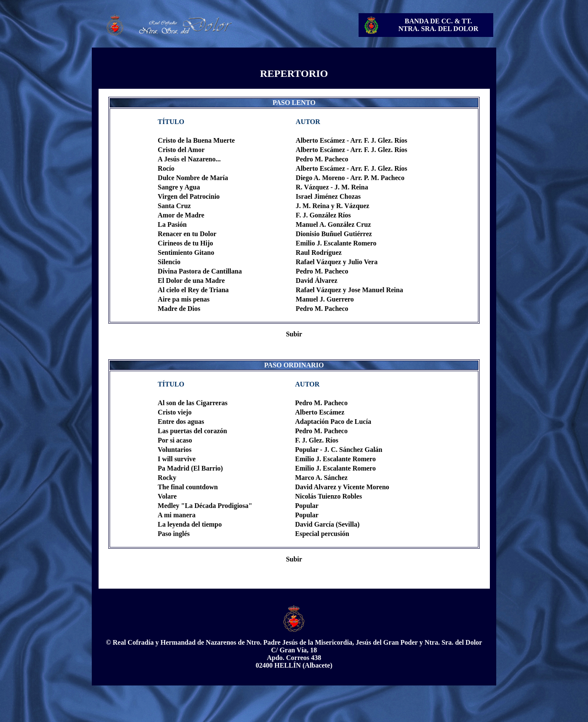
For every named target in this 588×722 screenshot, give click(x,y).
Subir (294, 334)
